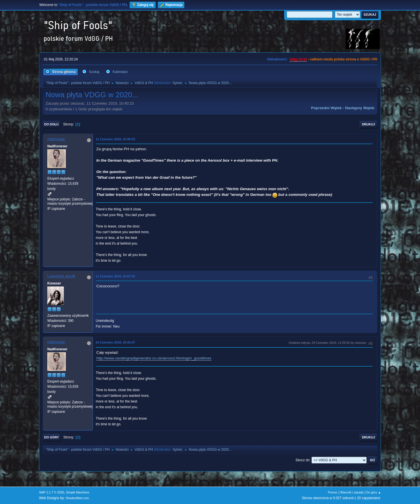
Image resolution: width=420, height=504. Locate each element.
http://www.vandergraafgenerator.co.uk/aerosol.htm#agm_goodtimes (154, 358)
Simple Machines (78, 492)
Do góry (52, 437)
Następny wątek (360, 108)
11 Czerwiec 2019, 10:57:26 (115, 276)
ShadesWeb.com (78, 498)
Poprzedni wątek (326, 108)
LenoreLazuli (61, 276)
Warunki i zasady (352, 492)
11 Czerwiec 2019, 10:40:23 (115, 139)
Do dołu (51, 124)
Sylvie (177, 83)
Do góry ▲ (374, 492)
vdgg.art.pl (298, 59)
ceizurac (56, 139)
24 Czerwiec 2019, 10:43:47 (115, 342)
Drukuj (368, 124)
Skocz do (302, 460)
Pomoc (333, 492)
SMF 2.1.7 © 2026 (52, 492)
